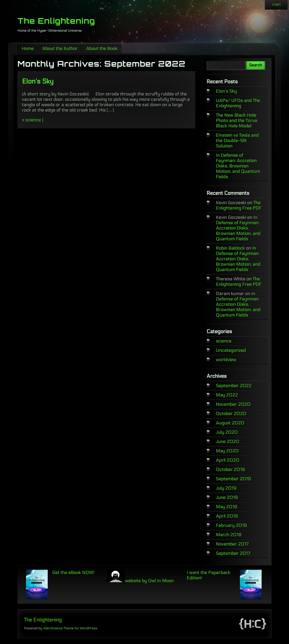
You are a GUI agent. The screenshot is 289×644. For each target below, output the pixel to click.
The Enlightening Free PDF (239, 205)
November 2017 (232, 544)
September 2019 (233, 479)
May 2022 (227, 395)
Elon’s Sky (38, 81)
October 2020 (231, 413)
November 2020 (233, 404)
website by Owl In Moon (140, 581)
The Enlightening (56, 21)
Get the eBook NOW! (73, 572)
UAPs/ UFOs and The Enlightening (238, 103)
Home (28, 48)
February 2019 (231, 525)
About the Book (102, 48)
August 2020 (230, 423)
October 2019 (230, 469)
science (33, 120)
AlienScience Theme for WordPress (70, 628)
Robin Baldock (230, 248)
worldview (226, 360)
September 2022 (234, 386)
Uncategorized (231, 350)
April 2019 (227, 516)
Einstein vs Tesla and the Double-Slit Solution (237, 140)
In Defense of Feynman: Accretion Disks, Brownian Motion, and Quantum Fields (238, 166)
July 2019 (226, 488)
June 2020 (228, 441)
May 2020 (227, 451)
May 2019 (227, 507)
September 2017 (233, 553)
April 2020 (228, 460)
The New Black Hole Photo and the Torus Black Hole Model (237, 120)
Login (276, 4)
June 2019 (227, 497)
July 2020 (227, 432)
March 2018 (229, 535)
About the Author (60, 48)
